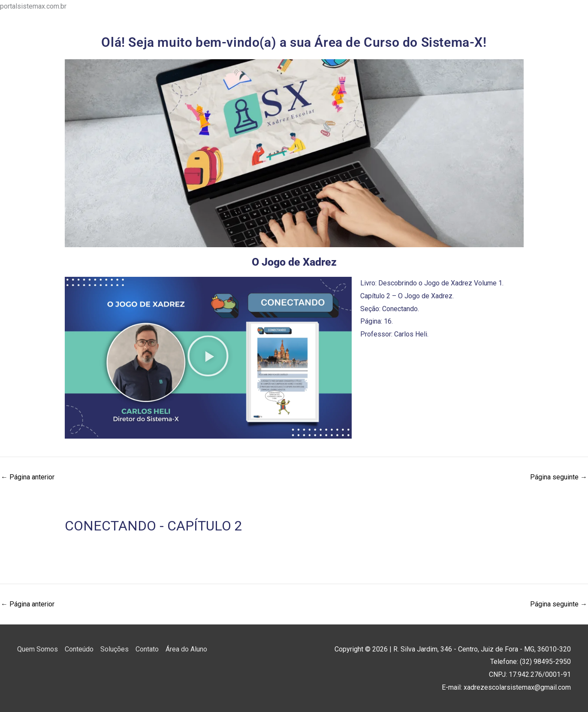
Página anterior (28, 477)
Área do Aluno (186, 649)
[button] (208, 358)
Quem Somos (38, 649)
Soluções (115, 649)
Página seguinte (559, 477)
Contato (147, 649)
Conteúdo (79, 649)
